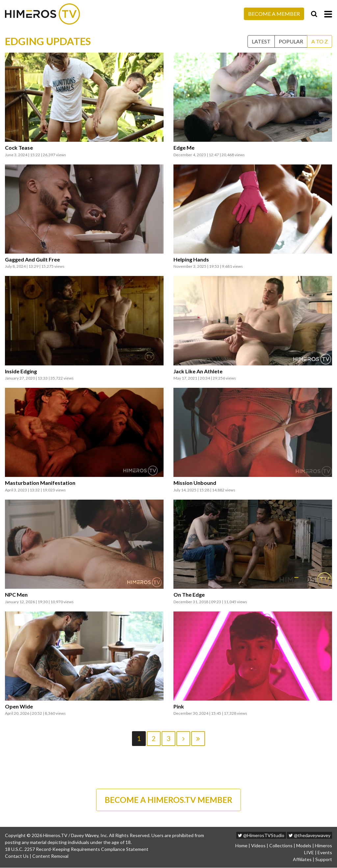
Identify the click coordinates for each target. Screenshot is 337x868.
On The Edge (189, 595)
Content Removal (50, 856)
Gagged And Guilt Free (32, 260)
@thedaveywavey (310, 836)
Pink (179, 707)
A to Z (320, 41)
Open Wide (19, 707)
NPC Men (16, 595)
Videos (258, 846)
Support (324, 860)
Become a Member (274, 14)
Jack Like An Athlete (198, 371)
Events (325, 853)
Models (304, 846)
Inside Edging (21, 371)
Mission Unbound (195, 483)
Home (241, 846)
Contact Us (17, 856)
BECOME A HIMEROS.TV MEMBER (168, 800)
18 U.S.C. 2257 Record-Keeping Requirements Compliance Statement (77, 849)
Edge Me (184, 148)
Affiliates (302, 860)
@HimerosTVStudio (261, 836)
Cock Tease (19, 148)
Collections (281, 846)
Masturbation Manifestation (40, 483)
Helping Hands (191, 260)
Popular (291, 41)
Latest (261, 41)
